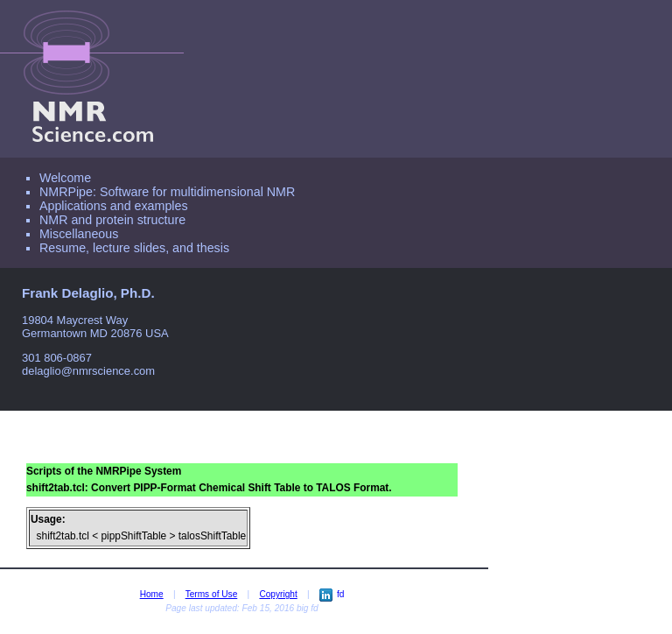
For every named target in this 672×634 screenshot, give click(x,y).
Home (152, 594)
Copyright (278, 594)
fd (332, 594)
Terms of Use (212, 594)
